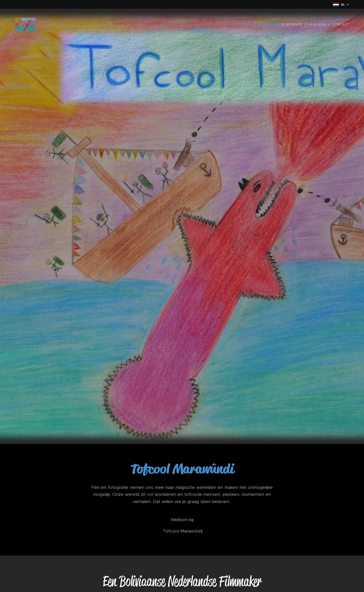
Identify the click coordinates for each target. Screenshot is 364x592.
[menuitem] (269, 24)
